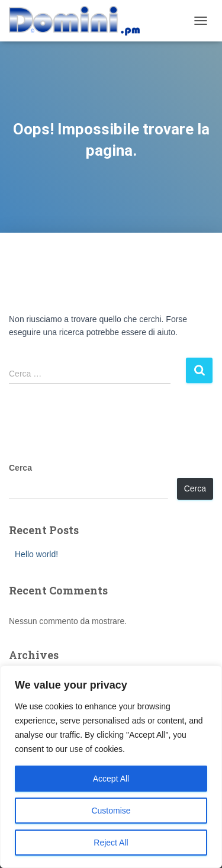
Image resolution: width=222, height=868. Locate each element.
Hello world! (36, 554)
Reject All (111, 843)
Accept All (111, 779)
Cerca (20, 468)
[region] (111, 767)
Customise (111, 811)
